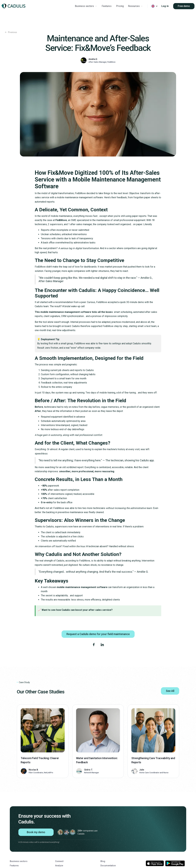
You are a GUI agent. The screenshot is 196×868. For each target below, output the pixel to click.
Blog (103, 861)
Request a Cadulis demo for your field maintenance (98, 634)
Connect (59, 861)
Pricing (120, 6)
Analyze (59, 866)
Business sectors (19, 861)
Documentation (108, 866)
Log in (165, 6)
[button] (86, 6)
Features (107, 6)
